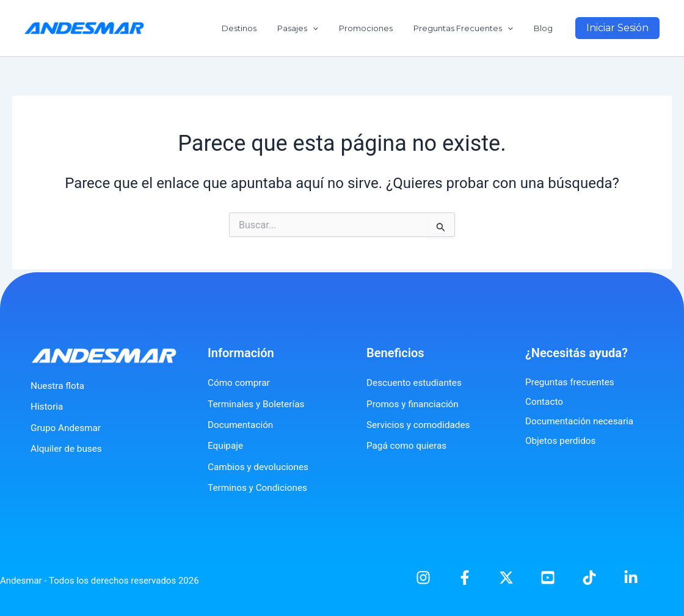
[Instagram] (423, 578)
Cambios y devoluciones (260, 467)
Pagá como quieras (408, 445)
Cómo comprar (240, 382)
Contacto (545, 401)
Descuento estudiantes (416, 382)
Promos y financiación (415, 404)
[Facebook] (465, 578)
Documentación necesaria (582, 421)
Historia (48, 406)
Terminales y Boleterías (258, 404)
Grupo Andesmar (67, 428)
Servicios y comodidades (420, 425)
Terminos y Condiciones (260, 487)
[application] (330, 28)
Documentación (242, 425)
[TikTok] (589, 578)
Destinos (261, 28)
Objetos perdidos (562, 440)
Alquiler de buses (68, 448)
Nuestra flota (59, 386)
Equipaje (226, 445)
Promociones (378, 28)
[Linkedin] (631, 578)
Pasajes (315, 28)
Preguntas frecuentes (572, 382)
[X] (506, 578)
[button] (617, 28)
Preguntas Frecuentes (471, 28)
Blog (546, 28)
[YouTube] (548, 578)
